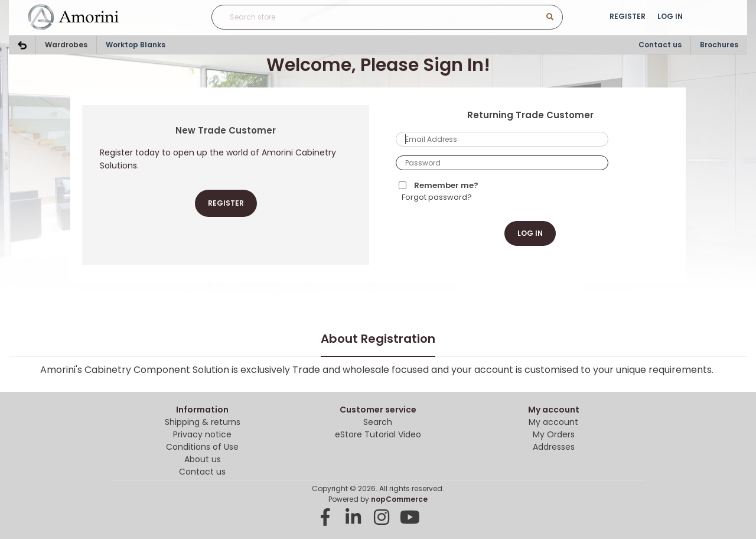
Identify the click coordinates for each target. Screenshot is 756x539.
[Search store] (363, 17)
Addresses (554, 447)
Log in (670, 16)
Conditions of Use (202, 447)
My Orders (554, 434)
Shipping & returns (203, 422)
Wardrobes (66, 45)
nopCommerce (399, 499)
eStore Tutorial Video (378, 434)
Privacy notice (202, 434)
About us (203, 459)
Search (378, 422)
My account (553, 422)
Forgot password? (437, 197)
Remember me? (446, 185)
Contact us (660, 45)
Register (628, 16)
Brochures (719, 45)
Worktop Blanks (136, 45)
